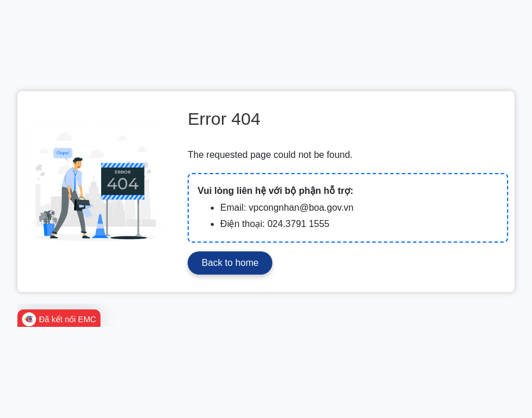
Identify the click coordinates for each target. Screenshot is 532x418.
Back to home (230, 263)
